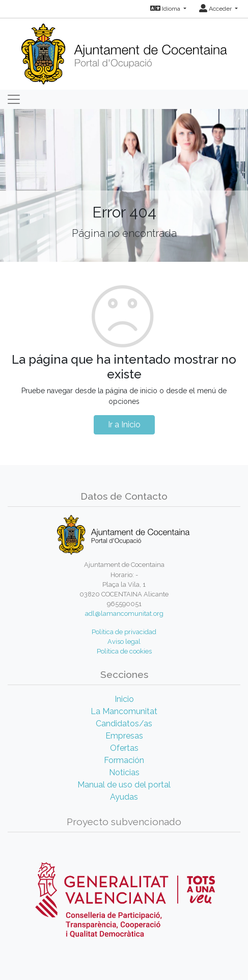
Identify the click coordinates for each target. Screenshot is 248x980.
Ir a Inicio (124, 425)
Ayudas (124, 797)
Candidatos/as (124, 724)
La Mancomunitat (124, 711)
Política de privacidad (124, 632)
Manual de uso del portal (124, 785)
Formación (124, 760)
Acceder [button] (216, 9)
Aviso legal (124, 642)
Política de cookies (124, 651)
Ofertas (124, 748)
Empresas (124, 736)
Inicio (124, 699)
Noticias (124, 772)
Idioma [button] (166, 9)
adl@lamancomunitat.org (124, 614)
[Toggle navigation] (14, 99)
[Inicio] (124, 51)
